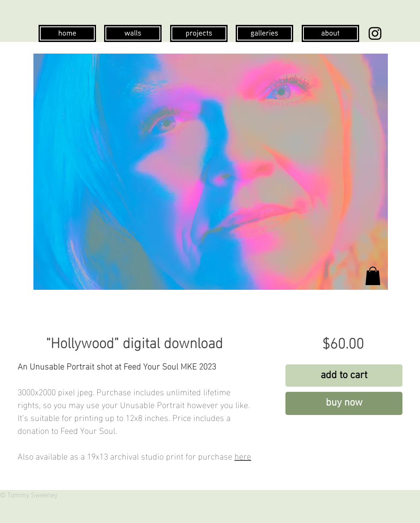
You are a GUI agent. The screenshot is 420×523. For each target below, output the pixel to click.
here (243, 455)
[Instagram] (375, 33)
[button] (373, 276)
